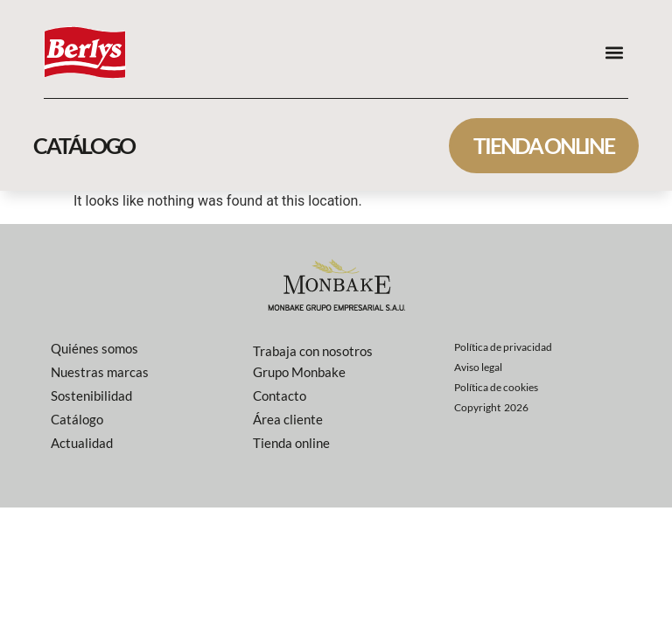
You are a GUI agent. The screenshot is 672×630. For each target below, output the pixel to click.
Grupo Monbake (299, 372)
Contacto (280, 395)
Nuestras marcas (100, 372)
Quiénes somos (94, 348)
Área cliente (288, 419)
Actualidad (82, 443)
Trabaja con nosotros (313, 351)
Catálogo (77, 419)
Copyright (491, 407)
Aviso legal (478, 367)
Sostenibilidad (91, 395)
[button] (614, 52)
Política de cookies (496, 387)
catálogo (84, 145)
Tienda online (543, 145)
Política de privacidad (503, 347)
